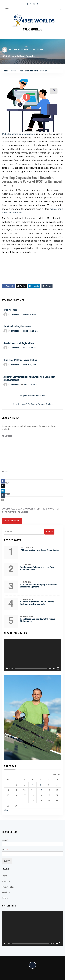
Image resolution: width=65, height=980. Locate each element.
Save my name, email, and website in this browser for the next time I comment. (30, 510)
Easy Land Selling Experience (17, 326)
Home (5, 876)
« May (7, 810)
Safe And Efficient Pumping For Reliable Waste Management (39, 586)
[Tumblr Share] (47, 286)
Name (5, 471)
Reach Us (6, 892)
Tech (41, 50)
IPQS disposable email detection (18, 134)
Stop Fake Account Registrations (19, 343)
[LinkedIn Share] (34, 286)
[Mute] (54, 669)
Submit (7, 861)
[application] (32, 655)
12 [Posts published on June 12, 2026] (41, 790)
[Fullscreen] (58, 669)
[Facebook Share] (8, 286)
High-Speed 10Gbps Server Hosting (20, 360)
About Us (6, 881)
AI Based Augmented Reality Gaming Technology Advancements (37, 603)
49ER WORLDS (32, 29)
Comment (8, 436)
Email (5, 483)
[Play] (7, 669)
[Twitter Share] (21, 286)
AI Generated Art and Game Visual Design (40, 550)
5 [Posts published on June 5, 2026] (41, 785)
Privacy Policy (8, 887)
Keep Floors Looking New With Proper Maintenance (38, 620)
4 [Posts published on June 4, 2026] (32, 785)
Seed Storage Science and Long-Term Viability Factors (38, 568)
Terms (5, 898)
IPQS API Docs (10, 310)
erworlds (16, 50)
